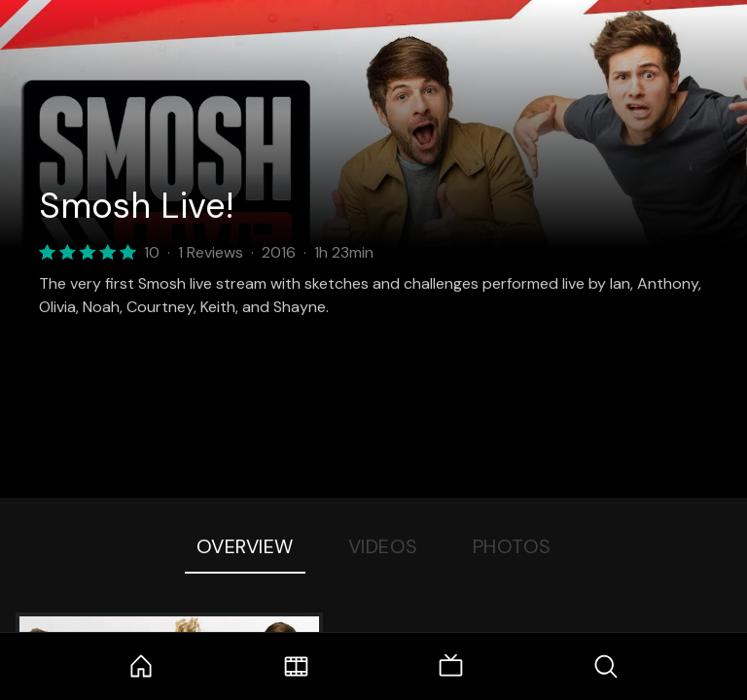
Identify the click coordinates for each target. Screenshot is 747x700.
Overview (245, 546)
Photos (512, 546)
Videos (383, 546)
